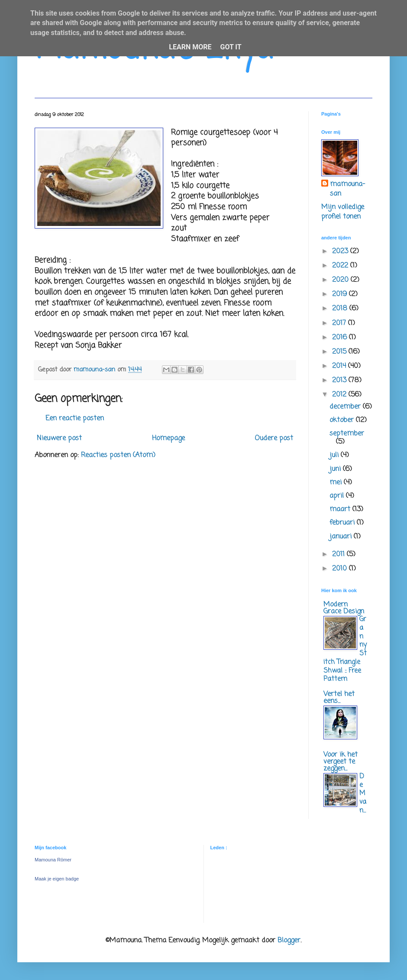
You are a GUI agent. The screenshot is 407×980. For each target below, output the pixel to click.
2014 (340, 366)
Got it (231, 47)
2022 (341, 266)
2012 (340, 395)
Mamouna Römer (53, 860)
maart (341, 509)
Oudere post (274, 438)
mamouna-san (347, 189)
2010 (341, 569)
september (347, 434)
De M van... (363, 793)
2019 (341, 294)
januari (342, 537)
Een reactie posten (75, 419)
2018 (341, 309)
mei (337, 483)
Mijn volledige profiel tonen (343, 212)
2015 (340, 352)
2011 (339, 554)
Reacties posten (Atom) (118, 455)
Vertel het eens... (339, 698)
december (346, 407)
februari (343, 523)
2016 (341, 338)
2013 (340, 380)
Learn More (190, 47)
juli (335, 455)
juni (336, 469)
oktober (343, 420)
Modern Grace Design (344, 608)
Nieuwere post (59, 438)
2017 (340, 323)
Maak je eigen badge (57, 879)
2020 (341, 280)
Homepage (168, 438)
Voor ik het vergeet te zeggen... (341, 762)
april (338, 496)
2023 (341, 251)
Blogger (289, 941)
